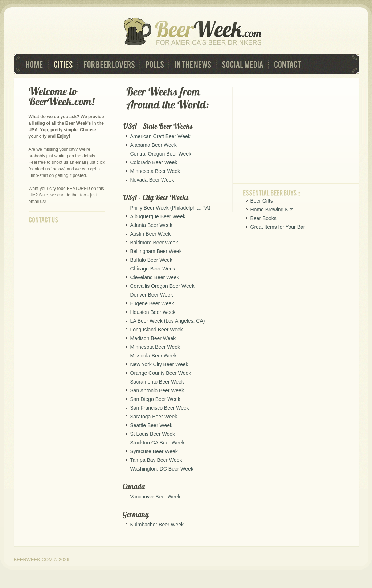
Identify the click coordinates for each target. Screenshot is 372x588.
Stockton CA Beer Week (158, 443)
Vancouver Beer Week (156, 497)
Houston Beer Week (153, 312)
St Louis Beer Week (153, 434)
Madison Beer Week (153, 338)
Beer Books (263, 218)
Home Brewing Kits (272, 210)
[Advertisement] (297, 133)
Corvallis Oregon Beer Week (162, 286)
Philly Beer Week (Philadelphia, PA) (170, 208)
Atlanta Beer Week (151, 225)
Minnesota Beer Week (155, 171)
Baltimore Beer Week (154, 243)
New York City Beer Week (159, 364)
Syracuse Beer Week (154, 451)
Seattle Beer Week (151, 425)
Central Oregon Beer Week (161, 154)
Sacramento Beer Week (157, 382)
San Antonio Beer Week (157, 390)
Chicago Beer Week (153, 269)
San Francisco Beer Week (160, 408)
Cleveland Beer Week (155, 277)
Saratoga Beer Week (154, 417)
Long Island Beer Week (157, 330)
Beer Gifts (262, 201)
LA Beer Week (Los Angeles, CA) (168, 321)
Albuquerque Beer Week (158, 216)
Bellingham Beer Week (156, 251)
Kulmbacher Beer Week (157, 525)
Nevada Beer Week (152, 180)
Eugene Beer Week (152, 303)
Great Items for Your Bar (278, 227)
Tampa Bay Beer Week (156, 460)
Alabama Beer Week (154, 145)
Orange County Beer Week (161, 373)
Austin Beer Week (151, 234)
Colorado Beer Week (154, 162)
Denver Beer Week (152, 295)
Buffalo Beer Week (151, 260)
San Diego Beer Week (155, 399)
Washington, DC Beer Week (162, 469)
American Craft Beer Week (160, 136)
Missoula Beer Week (154, 356)
